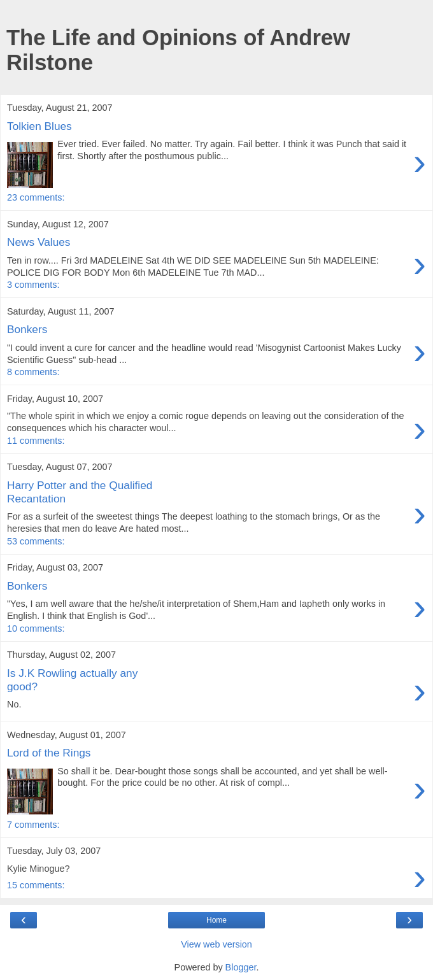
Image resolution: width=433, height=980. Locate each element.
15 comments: (36, 885)
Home (216, 920)
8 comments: (33, 372)
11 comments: (36, 441)
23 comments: (36, 197)
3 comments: (33, 285)
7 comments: (33, 825)
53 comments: (36, 541)
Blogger (241, 967)
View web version (216, 944)
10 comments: (36, 628)
